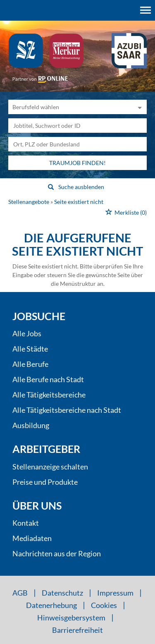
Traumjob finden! (77, 163)
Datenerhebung (51, 605)
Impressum (115, 593)
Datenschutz (62, 593)
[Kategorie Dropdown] (138, 107)
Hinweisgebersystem (71, 618)
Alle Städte (30, 349)
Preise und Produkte (45, 482)
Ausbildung (31, 425)
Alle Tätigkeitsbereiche (49, 395)
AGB (20, 593)
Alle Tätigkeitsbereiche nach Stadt (67, 410)
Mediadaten (32, 538)
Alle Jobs (27, 333)
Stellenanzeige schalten (50, 467)
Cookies (104, 605)
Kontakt (26, 523)
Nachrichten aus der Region (57, 553)
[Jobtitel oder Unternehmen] (77, 126)
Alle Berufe (30, 364)
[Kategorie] (69, 107)
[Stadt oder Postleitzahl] (77, 144)
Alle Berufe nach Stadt (48, 379)
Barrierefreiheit (77, 630)
